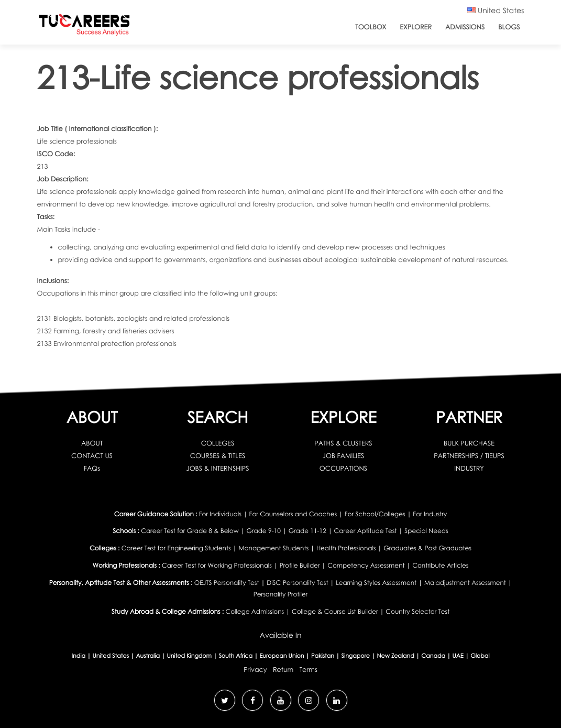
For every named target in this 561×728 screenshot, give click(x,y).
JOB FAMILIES (343, 455)
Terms (309, 669)
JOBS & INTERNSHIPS (218, 468)
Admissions (465, 27)
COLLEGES (218, 443)
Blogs (509, 27)
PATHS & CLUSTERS (343, 443)
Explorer (416, 27)
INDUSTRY (469, 468)
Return (283, 669)
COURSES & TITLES (218, 455)
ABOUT (92, 443)
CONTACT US (92, 455)
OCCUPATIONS (343, 468)
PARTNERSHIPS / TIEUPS (469, 455)
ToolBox (371, 27)
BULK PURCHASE (469, 443)
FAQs (92, 468)
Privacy (255, 669)
